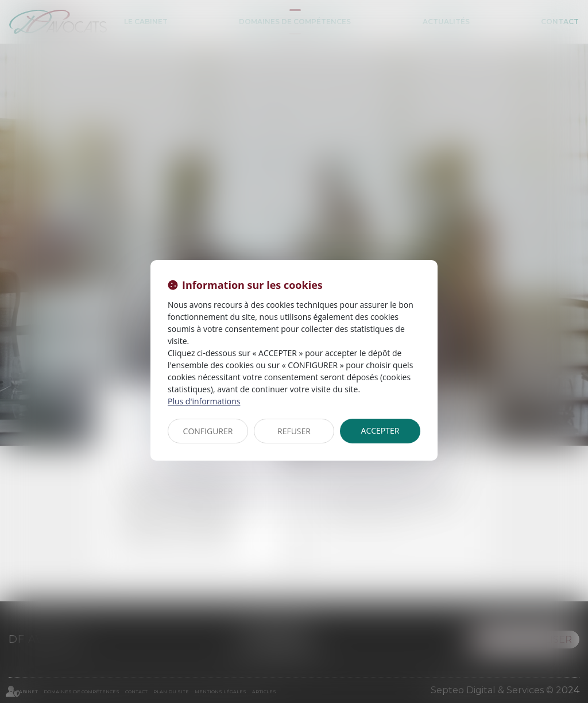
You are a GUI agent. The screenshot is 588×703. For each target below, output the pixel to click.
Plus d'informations (204, 401)
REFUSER (294, 431)
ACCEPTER (380, 430)
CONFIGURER (208, 431)
